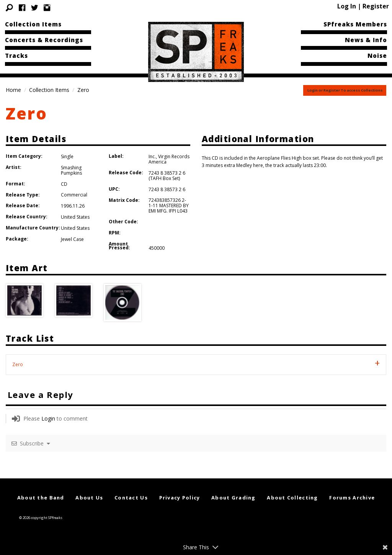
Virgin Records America (169, 159)
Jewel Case (72, 239)
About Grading (234, 498)
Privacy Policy (180, 498)
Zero (27, 113)
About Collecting (292, 498)
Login (48, 418)
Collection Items (33, 24)
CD (64, 184)
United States (75, 217)
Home (13, 90)
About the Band (41, 498)
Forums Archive (352, 498)
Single (67, 156)
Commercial (74, 195)
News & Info (366, 40)
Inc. (152, 156)
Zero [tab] (18, 364)
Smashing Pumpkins (71, 170)
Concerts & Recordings (44, 40)
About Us (89, 498)
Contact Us (131, 498)
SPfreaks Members (355, 24)
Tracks (16, 56)
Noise (377, 56)
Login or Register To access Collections (345, 90)
